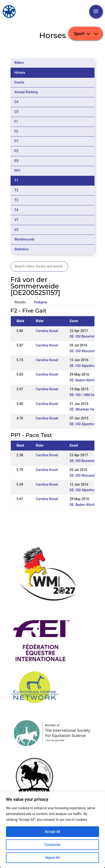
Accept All (52, 832)
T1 (16, 181)
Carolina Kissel (47, 331)
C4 (16, 102)
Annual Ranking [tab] (26, 92)
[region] (52, 830)
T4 (16, 210)
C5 (16, 112)
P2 (16, 151)
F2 (16, 131)
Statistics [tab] (21, 249)
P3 (16, 161)
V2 (16, 230)
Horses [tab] (20, 72)
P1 (16, 141)
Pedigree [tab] (41, 302)
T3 (16, 200)
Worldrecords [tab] (24, 239)
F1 (16, 122)
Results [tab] (20, 302)
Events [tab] (19, 82)
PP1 (17, 171)
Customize (53, 845)
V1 (16, 220)
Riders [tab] (19, 63)
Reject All (52, 858)
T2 (16, 190)
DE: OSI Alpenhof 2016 (87, 366)
